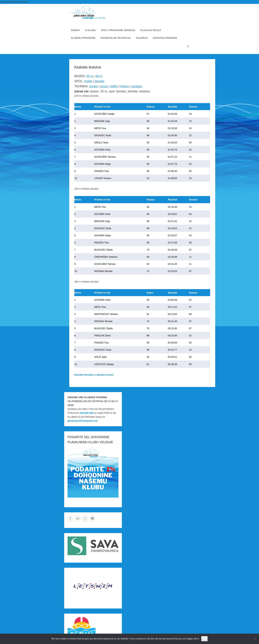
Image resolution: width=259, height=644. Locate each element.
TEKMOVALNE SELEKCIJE (115, 38)
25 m (90, 76)
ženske (100, 81)
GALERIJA (142, 38)
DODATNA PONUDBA (165, 38)
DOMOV (75, 30)
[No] (255, 639)
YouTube (78, 519)
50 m (99, 76)
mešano (137, 86)
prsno (104, 86)
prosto (94, 86)
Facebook (70, 519)
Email (92, 519)
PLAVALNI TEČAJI (151, 30)
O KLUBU (90, 30)
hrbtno (124, 86)
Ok (204, 639)
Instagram (85, 519)
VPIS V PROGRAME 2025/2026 (118, 30)
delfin (114, 86)
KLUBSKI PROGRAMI (83, 38)
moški (88, 81)
